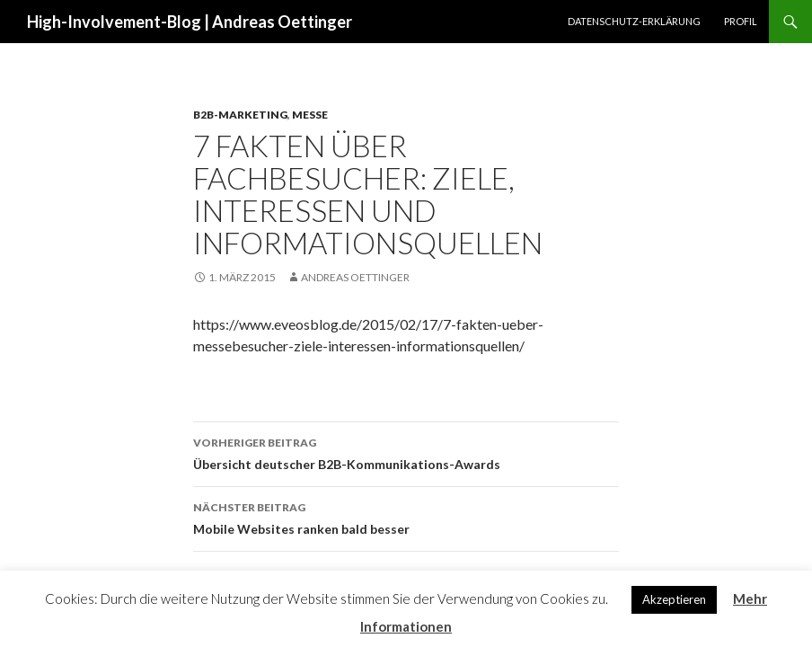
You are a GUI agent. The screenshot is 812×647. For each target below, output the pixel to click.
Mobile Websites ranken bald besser (406, 517)
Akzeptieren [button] (674, 599)
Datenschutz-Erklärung (634, 21)
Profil (741, 21)
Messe (310, 115)
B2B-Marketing (240, 115)
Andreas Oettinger (355, 277)
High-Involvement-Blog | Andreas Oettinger (190, 22)
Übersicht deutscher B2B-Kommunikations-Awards (406, 452)
